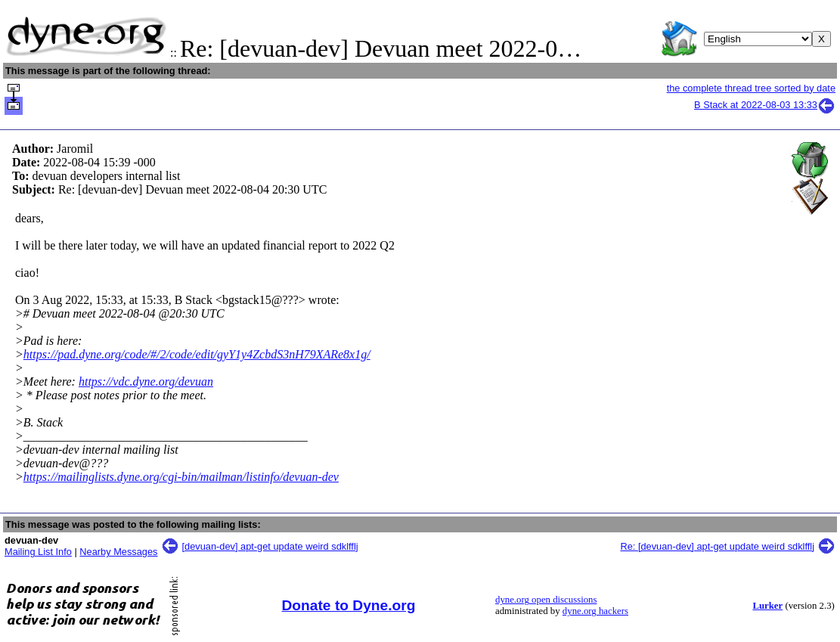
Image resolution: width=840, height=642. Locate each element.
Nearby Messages (118, 552)
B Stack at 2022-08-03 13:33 (765, 105)
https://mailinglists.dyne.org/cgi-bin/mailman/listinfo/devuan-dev (181, 477)
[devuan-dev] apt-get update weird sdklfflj (270, 546)
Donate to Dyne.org (349, 605)
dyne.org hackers (595, 611)
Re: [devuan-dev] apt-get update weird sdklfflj (717, 546)
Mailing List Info (38, 552)
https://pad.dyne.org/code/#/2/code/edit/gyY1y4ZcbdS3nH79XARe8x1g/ (197, 354)
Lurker (767, 606)
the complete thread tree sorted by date (751, 88)
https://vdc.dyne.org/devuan (146, 381)
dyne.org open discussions (546, 600)
